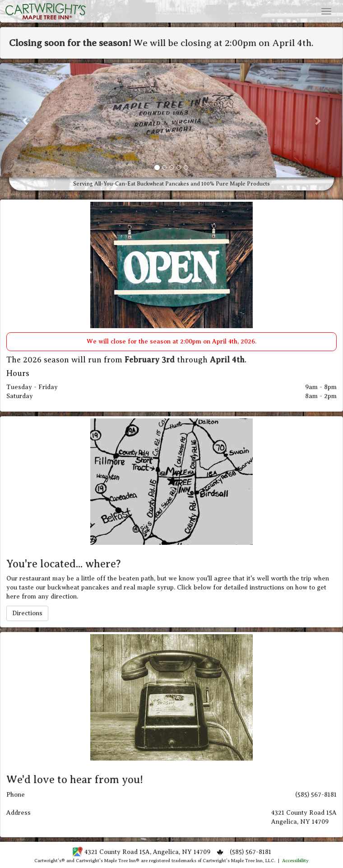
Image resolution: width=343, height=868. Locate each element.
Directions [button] (27, 613)
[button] (26, 120)
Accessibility (295, 861)
